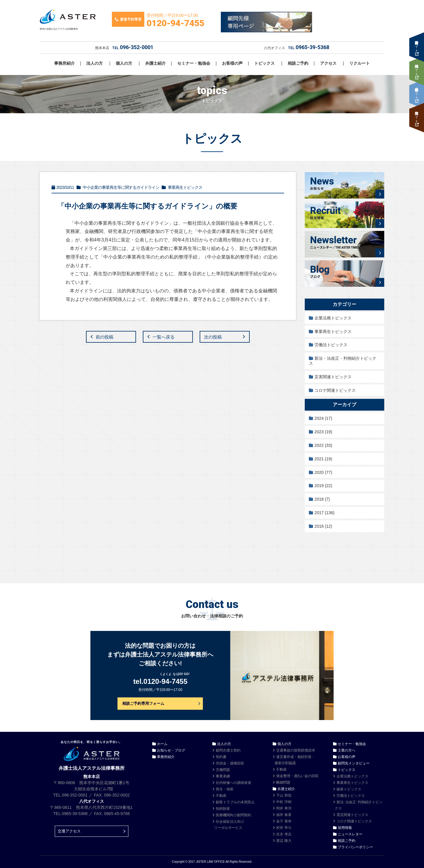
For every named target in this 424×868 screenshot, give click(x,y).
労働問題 (223, 770)
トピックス (264, 63)
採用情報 (345, 828)
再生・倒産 (225, 789)
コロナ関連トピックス (335, 390)
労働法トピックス (331, 345)
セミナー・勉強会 (194, 63)
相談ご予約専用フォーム (143, 703)
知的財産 (223, 809)
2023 (323, 432)
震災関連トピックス (352, 815)
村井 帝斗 (284, 828)
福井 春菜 (284, 815)
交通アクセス (69, 831)
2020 (323, 472)
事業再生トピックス (333, 331)
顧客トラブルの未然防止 (235, 802)
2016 (323, 526)
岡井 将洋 (284, 808)
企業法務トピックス (333, 318)
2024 (323, 418)
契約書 (221, 757)
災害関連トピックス (333, 377)
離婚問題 (283, 782)
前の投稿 (105, 337)
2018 (322, 499)
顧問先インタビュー (354, 763)
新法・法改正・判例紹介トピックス (343, 361)
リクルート (360, 63)
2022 (323, 445)
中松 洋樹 (284, 802)
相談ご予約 (298, 63)
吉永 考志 (284, 834)
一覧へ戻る (164, 337)
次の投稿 (213, 337)
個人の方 (124, 63)
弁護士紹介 (155, 63)
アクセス (328, 63)
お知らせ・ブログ (171, 750)
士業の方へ (347, 750)
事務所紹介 (64, 63)
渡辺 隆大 (284, 841)
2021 (323, 459)
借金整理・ (297, 776)
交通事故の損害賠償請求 (296, 750)
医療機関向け (233, 815)
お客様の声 (232, 63)
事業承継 (223, 776)
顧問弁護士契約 (228, 750)
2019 (323, 486)
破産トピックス (349, 789)
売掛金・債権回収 (230, 763)
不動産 (221, 796)
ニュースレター (350, 834)
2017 (324, 513)
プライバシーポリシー (355, 847)
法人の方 (95, 63)
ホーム (162, 744)
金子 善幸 (284, 821)
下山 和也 (284, 795)
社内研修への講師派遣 (233, 783)
